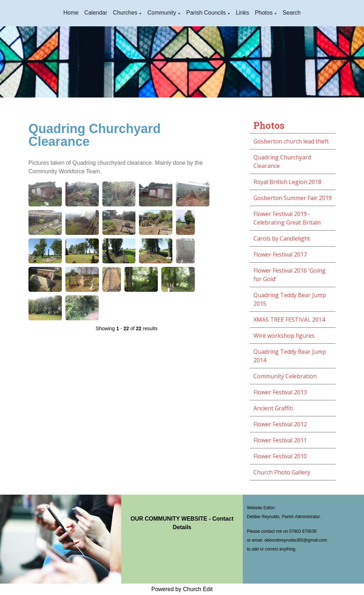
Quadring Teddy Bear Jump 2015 (290, 299)
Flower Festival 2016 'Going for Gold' (290, 275)
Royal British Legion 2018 (287, 182)
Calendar (96, 13)
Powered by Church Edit (182, 589)
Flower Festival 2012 (280, 424)
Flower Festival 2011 (280, 440)
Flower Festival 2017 (280, 254)
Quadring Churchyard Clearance (282, 162)
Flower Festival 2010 (280, 456)
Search (292, 13)
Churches (125, 13)
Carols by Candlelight (282, 238)
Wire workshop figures (284, 336)
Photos (264, 13)
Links (243, 13)
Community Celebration (285, 376)
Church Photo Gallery (282, 472)
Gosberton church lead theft (291, 141)
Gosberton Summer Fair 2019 (293, 198)
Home (71, 13)
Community (162, 13)
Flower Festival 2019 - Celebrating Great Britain (287, 218)
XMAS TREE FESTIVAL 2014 (289, 320)
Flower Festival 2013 (280, 392)
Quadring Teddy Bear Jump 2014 (290, 356)
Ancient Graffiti (273, 408)
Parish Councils (206, 13)
